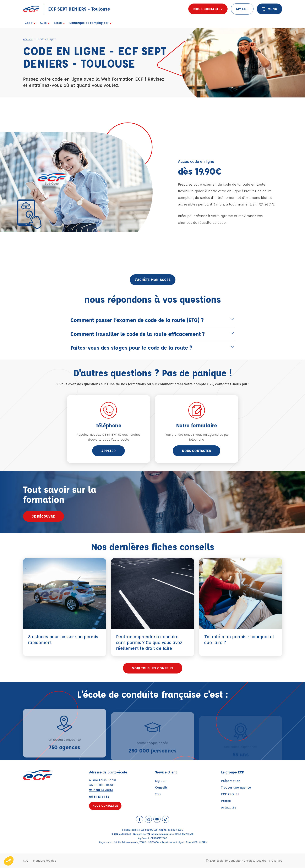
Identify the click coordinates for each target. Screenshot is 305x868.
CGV (26, 861)
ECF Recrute (230, 794)
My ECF (161, 781)
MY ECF (242, 9)
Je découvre (43, 516)
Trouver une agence (236, 788)
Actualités (229, 808)
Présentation (231, 781)
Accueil (28, 39)
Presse (226, 801)
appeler (108, 451)
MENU (269, 9)
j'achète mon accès (153, 280)
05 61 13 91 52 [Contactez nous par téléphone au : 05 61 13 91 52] (99, 797)
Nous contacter (208, 9)
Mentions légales (45, 861)
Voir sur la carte (101, 790)
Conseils (161, 788)
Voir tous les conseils (153, 669)
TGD (158, 794)
